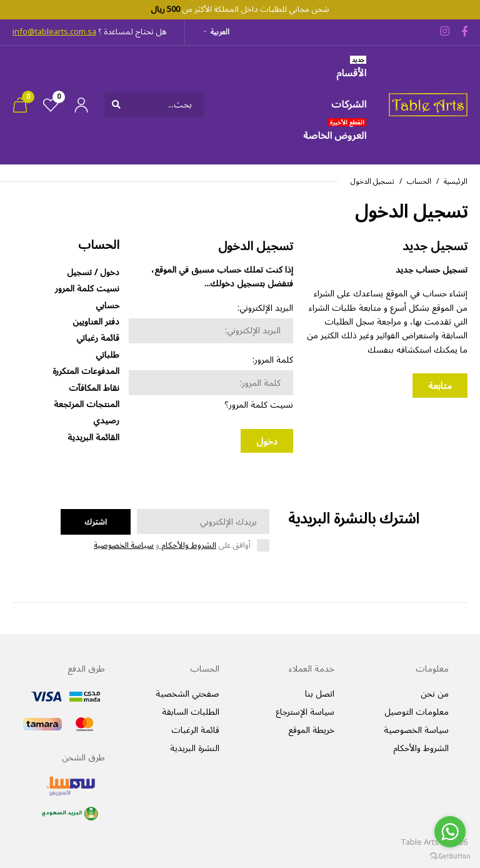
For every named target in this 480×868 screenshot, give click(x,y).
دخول (110, 272)
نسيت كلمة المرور (87, 289)
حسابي (107, 305)
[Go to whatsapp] (450, 832)
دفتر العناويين (96, 322)
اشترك (96, 522)
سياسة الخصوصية (124, 545)
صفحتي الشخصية (187, 694)
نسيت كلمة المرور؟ (259, 405)
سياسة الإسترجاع (305, 712)
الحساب (419, 182)
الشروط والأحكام (188, 545)
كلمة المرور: (273, 360)
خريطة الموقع (311, 730)
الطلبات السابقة (191, 712)
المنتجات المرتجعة (87, 404)
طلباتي (107, 355)
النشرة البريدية (195, 748)
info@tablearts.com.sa (54, 32)
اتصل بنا (320, 694)
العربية (220, 32)
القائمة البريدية (93, 437)
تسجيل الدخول (372, 182)
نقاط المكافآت (94, 388)
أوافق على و (172, 546)
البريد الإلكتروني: (265, 308)
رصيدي (106, 421)
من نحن (435, 694)
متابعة (440, 386)
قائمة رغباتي (98, 338)
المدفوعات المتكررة (86, 371)
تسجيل (79, 272)
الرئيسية (456, 182)
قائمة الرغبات (195, 730)
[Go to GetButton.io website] (450, 855)
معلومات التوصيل (417, 712)
